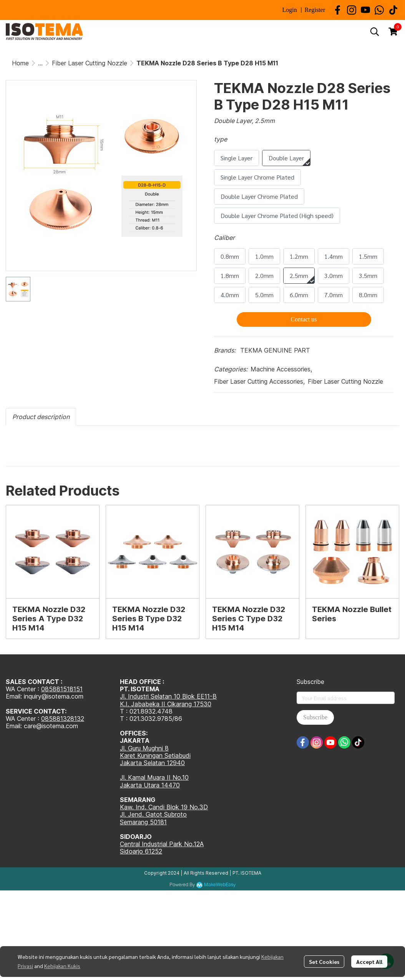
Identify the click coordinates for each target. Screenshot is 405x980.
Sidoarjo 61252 (141, 851)
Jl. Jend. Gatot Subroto (153, 814)
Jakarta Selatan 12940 (152, 763)
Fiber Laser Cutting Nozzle (90, 63)
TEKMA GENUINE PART (275, 350)
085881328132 (63, 719)
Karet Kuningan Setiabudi (155, 755)
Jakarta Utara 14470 (150, 785)
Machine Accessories (281, 369)
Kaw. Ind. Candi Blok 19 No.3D (164, 807)
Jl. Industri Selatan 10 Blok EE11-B (168, 696)
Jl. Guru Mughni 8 (144, 748)
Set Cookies (324, 962)
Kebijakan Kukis (62, 966)
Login (289, 10)
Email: (15, 726)
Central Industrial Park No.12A (162, 844)
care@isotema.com (51, 726)
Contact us (304, 319)
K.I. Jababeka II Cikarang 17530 (166, 704)
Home (20, 63)
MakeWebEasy (220, 885)
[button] (375, 32)
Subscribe (315, 717)
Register (315, 10)
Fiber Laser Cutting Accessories (259, 381)
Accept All (369, 962)
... (40, 63)
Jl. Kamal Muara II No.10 (154, 777)
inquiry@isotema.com (54, 696)
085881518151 (62, 689)
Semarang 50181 (143, 822)
